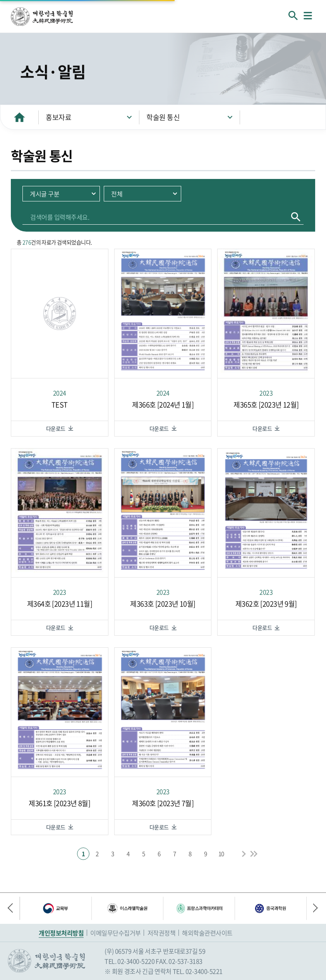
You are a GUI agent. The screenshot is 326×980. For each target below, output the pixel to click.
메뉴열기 (308, 15)
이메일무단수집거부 (116, 933)
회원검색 (293, 15)
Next (244, 854)
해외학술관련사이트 (207, 933)
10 (221, 854)
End (254, 854)
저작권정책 (162, 933)
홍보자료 (58, 117)
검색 (296, 217)
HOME (19, 117)
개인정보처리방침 (61, 933)
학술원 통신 (163, 117)
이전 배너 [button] (14, 908)
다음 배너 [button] (312, 908)
